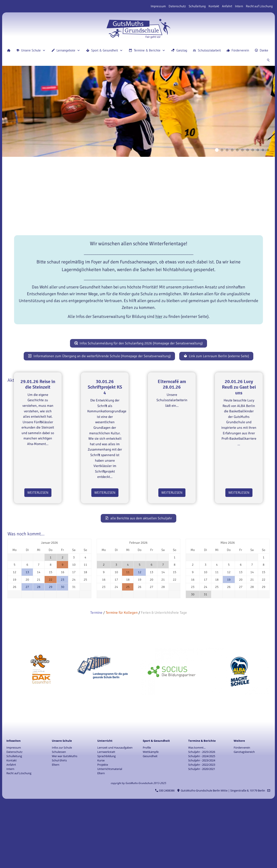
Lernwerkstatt (106, 812)
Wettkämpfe (151, 812)
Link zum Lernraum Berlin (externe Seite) (216, 356)
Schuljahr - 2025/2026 (202, 812)
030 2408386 (165, 851)
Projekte (103, 825)
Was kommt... (197, 808)
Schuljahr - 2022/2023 (202, 825)
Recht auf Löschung (259, 6)
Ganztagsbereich (244, 812)
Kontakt (214, 6)
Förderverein (242, 808)
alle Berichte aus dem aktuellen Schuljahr (139, 579)
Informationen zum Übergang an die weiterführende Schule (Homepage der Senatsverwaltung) (99, 356)
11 (128, 633)
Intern (239, 6)
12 (140, 633)
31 (206, 655)
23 (63, 640)
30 (63, 648)
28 (39, 648)
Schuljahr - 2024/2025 (202, 817)
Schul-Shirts (59, 821)
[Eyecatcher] (248, 150)
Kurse (101, 821)
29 (51, 648)
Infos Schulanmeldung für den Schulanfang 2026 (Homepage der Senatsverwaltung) (139, 343)
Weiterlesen (38, 553)
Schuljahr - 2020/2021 (202, 830)
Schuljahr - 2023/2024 (202, 821)
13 (27, 633)
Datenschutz (177, 6)
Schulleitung (197, 6)
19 (229, 640)
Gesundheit (150, 817)
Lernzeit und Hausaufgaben (115, 808)
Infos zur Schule (62, 808)
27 (27, 648)
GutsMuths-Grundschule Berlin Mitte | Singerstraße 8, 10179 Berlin (221, 851)
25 (128, 648)
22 (51, 640)
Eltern (56, 825)
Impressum (158, 6)
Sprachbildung (106, 817)
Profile (147, 808)
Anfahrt (227, 6)
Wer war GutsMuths (65, 817)
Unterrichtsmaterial (110, 830)
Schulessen (59, 812)
